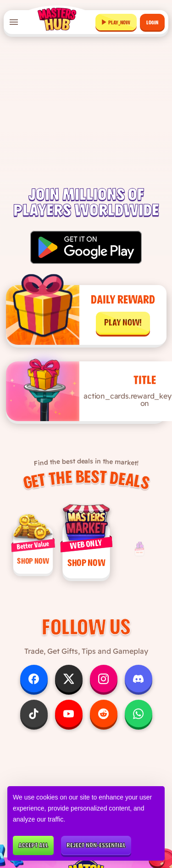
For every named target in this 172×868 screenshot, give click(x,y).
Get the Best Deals (86, 481)
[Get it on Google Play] (86, 247)
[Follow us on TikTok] (34, 714)
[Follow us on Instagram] (104, 680)
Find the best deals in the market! (86, 462)
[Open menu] (14, 22)
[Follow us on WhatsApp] (139, 714)
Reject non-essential (96, 846)
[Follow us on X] (69, 680)
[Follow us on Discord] (139, 680)
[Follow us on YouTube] (69, 714)
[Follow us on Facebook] (34, 680)
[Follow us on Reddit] (104, 714)
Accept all (33, 846)
